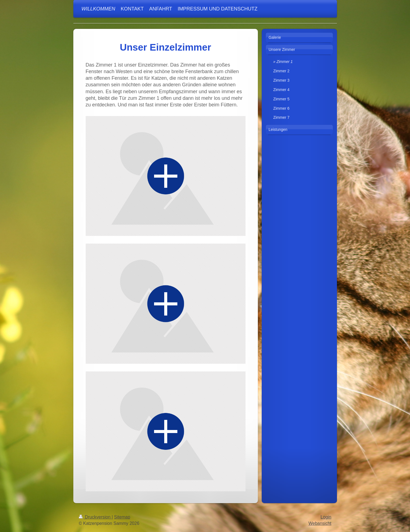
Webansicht (320, 523)
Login (326, 517)
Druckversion (95, 517)
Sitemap (122, 517)
